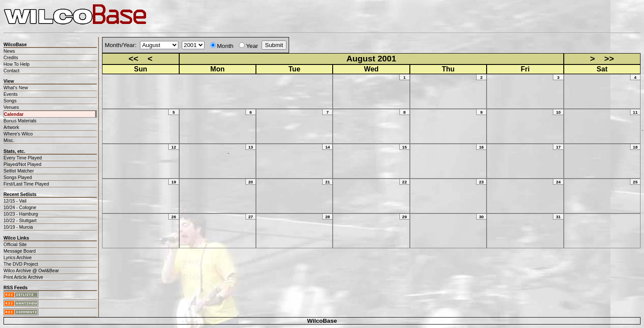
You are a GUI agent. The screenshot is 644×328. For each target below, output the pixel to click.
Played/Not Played (22, 164)
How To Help (17, 64)
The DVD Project (21, 264)
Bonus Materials (20, 121)
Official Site (15, 244)
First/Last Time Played (26, 184)
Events (10, 94)
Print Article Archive (23, 277)
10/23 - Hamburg (21, 214)
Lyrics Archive (18, 257)
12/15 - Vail (15, 201)
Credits (11, 57)
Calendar (14, 114)
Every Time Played (23, 158)
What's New (16, 88)
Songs (10, 101)
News (9, 51)
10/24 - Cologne (20, 207)
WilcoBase (322, 321)
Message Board (20, 251)
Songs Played (18, 177)
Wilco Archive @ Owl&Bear (31, 271)
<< (133, 59)
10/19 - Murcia (18, 227)
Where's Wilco (18, 134)
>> (609, 59)
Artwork (11, 127)
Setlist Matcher (19, 171)
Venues (11, 107)
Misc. (9, 140)
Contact (11, 71)
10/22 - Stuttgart (20, 220)
